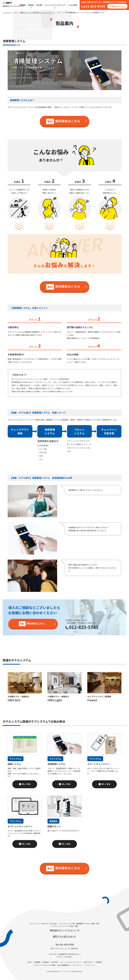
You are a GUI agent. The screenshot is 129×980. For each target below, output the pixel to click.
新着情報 (23, 5)
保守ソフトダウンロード (64, 936)
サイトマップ (90, 965)
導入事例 (39, 5)
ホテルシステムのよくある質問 (45, 965)
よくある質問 (72, 5)
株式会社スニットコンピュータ (65, 930)
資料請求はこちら (63, 121)
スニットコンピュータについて (55, 5)
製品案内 (31, 5)
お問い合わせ (88, 962)
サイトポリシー (78, 965)
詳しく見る (26, 784)
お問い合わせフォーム (119, 6)
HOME (29, 962)
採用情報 (99, 962)
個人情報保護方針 (64, 965)
